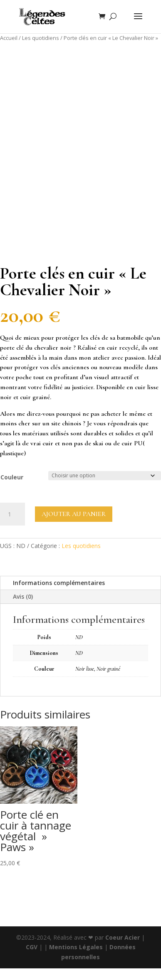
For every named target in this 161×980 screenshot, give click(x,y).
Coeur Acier (123, 937)
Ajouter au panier (74, 514)
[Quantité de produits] (12, 514)
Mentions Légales (76, 947)
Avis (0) (23, 596)
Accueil (9, 38)
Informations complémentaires (59, 583)
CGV (32, 947)
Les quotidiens (41, 38)
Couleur (12, 477)
